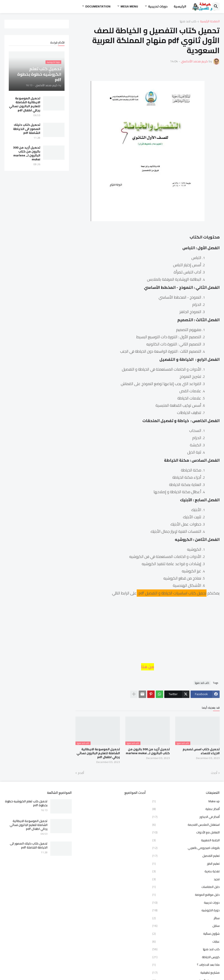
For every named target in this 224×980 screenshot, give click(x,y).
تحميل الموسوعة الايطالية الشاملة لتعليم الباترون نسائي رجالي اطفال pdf (98, 753)
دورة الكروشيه (186, 910)
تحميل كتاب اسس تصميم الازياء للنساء (201, 751)
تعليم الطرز (186, 864)
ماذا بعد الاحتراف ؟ (186, 965)
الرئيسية (180, 6)
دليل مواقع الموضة (186, 895)
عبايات (186, 941)
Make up (186, 802)
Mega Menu (129, 6)
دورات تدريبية (158, 6)
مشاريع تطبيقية (186, 973)
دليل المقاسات (186, 887)
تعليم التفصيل (186, 856)
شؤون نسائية (186, 934)
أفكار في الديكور (186, 817)
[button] (216, 7)
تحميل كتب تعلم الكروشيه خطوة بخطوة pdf (26, 803)
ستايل (186, 926)
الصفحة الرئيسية (210, 22)
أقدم (81, 773)
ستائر (186, 918)
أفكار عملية (186, 809)
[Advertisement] (148, 632)
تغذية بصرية (186, 871)
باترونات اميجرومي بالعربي (186, 848)
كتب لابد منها (188, 22)
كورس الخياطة (186, 957)
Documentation (98, 6)
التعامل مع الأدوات (186, 832)
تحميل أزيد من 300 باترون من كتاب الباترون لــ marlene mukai (148, 751)
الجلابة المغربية (186, 840)
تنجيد (186, 879)
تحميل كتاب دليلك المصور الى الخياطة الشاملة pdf (27, 129)
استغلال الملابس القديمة (186, 825)
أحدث (214, 773)
